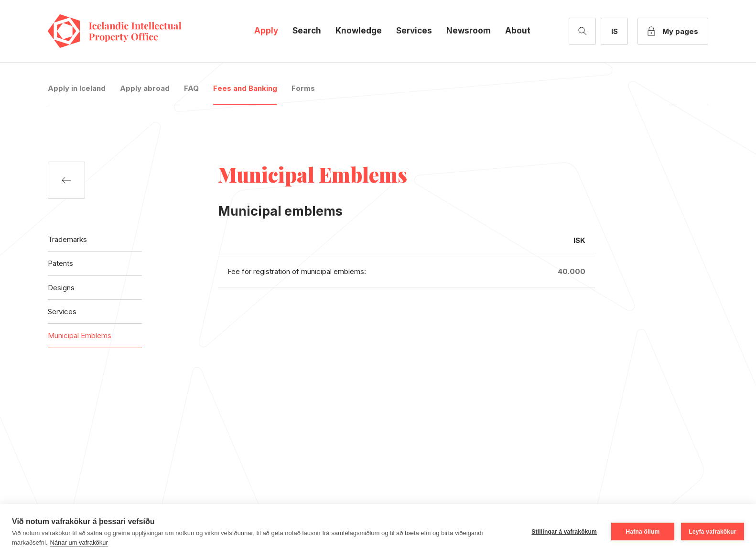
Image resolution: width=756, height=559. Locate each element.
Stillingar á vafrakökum (564, 532)
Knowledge (359, 31)
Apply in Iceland (77, 88)
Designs (61, 288)
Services (414, 31)
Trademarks (67, 239)
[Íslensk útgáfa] (614, 31)
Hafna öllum (643, 532)
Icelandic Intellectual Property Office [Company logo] (124, 31)
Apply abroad (145, 88)
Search (307, 31)
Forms (303, 88)
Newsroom (469, 31)
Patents (60, 263)
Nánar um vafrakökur (79, 543)
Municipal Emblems (80, 335)
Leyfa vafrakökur (712, 532)
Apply (266, 31)
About (518, 31)
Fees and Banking (245, 88)
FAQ (191, 88)
